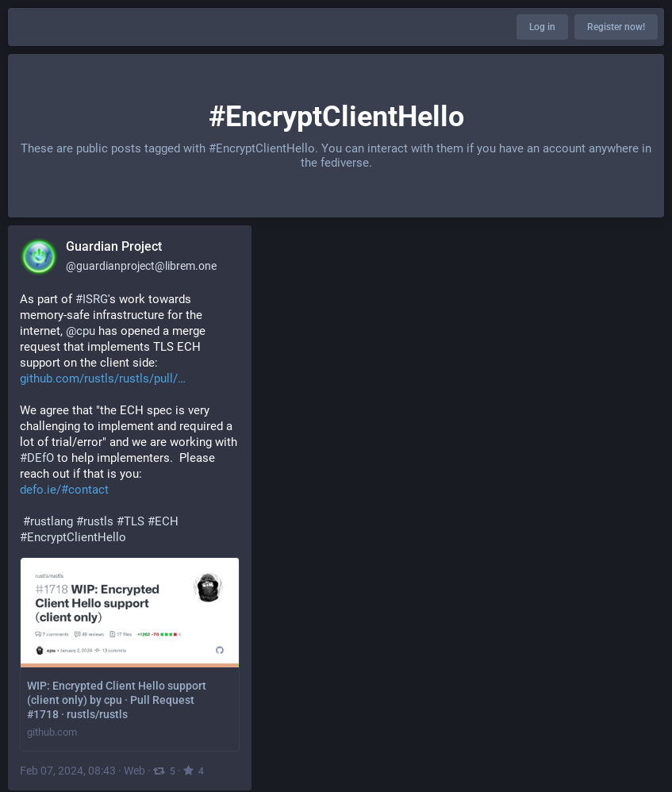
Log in (542, 27)
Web (134, 771)
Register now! (616, 27)
